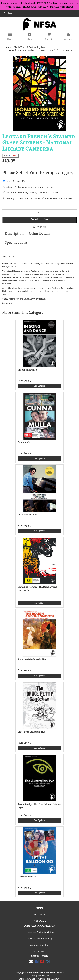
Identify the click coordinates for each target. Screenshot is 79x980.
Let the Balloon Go (27, 877)
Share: (10, 156)
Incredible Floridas (27, 515)
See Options (39, 386)
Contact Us (40, 952)
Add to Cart (39, 220)
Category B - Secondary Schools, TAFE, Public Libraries (31, 193)
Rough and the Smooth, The (32, 660)
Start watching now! (61, 7)
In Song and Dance (27, 370)
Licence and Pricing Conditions (39, 932)
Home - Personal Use (14, 181)
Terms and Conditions (40, 945)
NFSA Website (40, 922)
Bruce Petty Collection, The (31, 732)
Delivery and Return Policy (39, 939)
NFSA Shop (40, 915)
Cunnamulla (24, 443)
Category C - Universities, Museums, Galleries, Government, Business (38, 198)
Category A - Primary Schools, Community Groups (29, 187)
